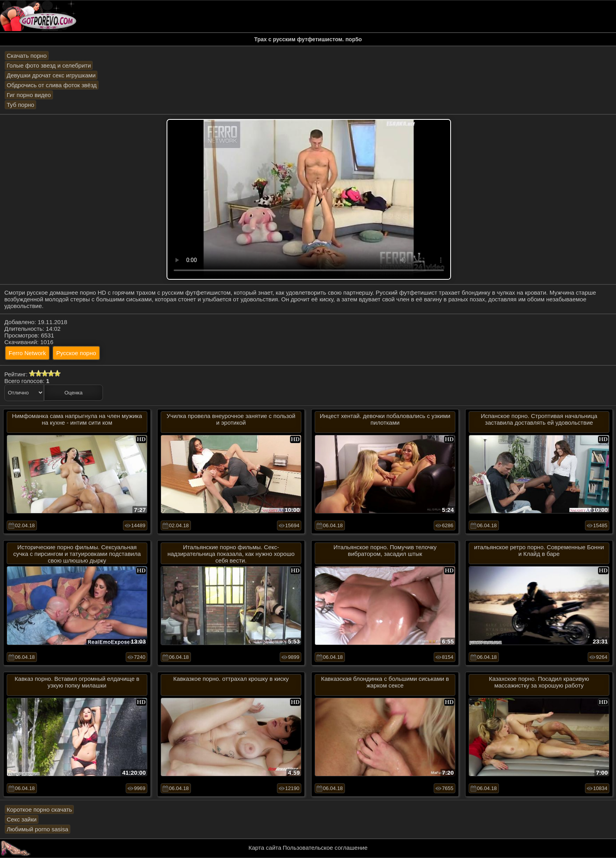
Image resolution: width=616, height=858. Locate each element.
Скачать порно (27, 56)
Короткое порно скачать (39, 809)
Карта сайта (265, 848)
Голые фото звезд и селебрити (49, 65)
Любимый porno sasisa (38, 829)
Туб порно (20, 105)
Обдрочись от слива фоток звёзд (52, 85)
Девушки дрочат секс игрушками (51, 75)
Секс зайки (22, 819)
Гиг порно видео (29, 95)
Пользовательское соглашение (325, 848)
